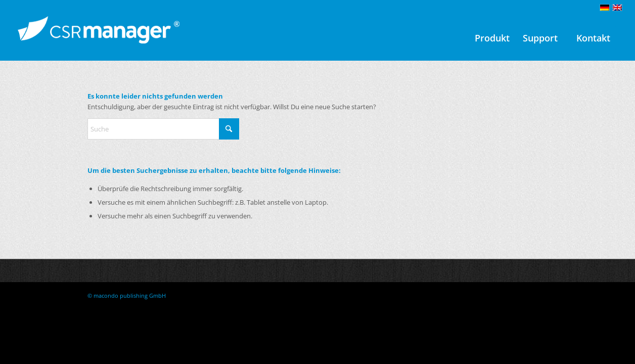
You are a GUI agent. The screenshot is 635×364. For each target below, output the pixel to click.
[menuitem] (492, 38)
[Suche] (163, 129)
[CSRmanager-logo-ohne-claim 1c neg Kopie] (99, 38)
